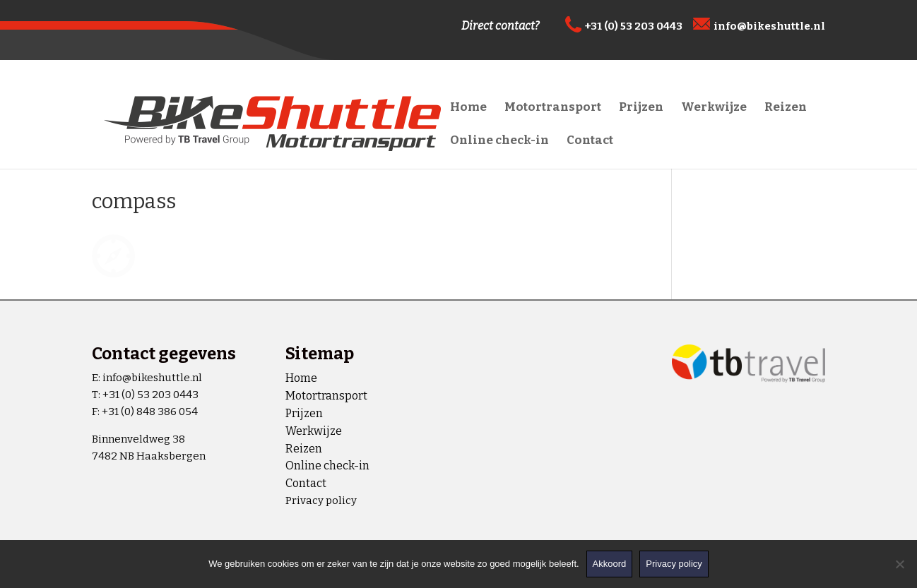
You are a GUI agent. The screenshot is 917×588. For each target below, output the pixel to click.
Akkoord (610, 564)
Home (468, 108)
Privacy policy (321, 500)
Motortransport (553, 108)
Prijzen (641, 108)
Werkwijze (714, 108)
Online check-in (499, 142)
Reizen (786, 108)
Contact (590, 142)
